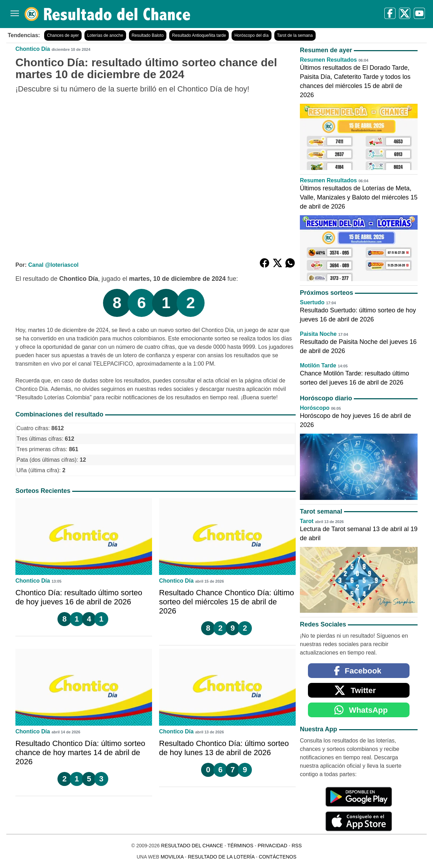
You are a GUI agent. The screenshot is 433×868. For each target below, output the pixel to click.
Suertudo (312, 302)
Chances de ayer (63, 35)
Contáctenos (278, 857)
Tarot (307, 521)
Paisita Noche (318, 334)
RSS (297, 846)
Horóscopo (315, 408)
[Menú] (13, 11)
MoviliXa (172, 857)
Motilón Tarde (318, 365)
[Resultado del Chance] (108, 14)
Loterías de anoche (105, 35)
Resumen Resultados (328, 60)
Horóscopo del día (251, 35)
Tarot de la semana (295, 35)
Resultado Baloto (148, 35)
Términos (240, 846)
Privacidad (272, 846)
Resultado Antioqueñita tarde (199, 35)
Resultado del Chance (192, 846)
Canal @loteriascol (53, 265)
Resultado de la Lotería (221, 857)
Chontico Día (33, 49)
